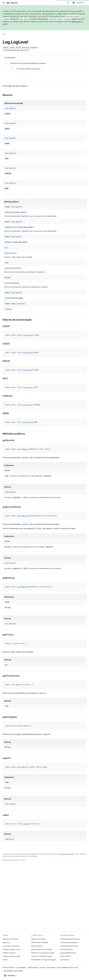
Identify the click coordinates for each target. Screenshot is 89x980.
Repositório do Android (10, 939)
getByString (10, 242)
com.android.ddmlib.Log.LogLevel (34, 63)
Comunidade (21, 968)
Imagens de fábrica (9, 953)
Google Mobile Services (68, 953)
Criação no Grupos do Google (42, 956)
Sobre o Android (8, 968)
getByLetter (10, 212)
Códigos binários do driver (11, 956)
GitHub (5, 960)
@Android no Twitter (38, 939)
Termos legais (32, 968)
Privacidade (51, 968)
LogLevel (25, 216)
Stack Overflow (66, 956)
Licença (42, 968)
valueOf (8, 298)
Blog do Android (37, 946)
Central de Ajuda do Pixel (69, 942)
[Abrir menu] (3, 3)
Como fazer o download (11, 946)
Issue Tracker (65, 960)
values (7, 309)
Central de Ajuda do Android (70, 939)
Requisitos (6, 942)
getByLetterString (13, 227)
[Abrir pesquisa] (68, 3)
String (39, 528)
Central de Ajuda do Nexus (69, 946)
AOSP (4, 34)
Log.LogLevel (22, 50)
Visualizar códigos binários (12, 949)
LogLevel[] (21, 304)
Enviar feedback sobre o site (68, 968)
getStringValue (11, 283)
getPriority (10, 253)
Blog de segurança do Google (42, 949)
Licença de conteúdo (67, 854)
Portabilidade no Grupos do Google (43, 960)
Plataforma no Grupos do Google (43, 953)
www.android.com (67, 949)
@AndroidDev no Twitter (40, 942)
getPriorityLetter (12, 268)
